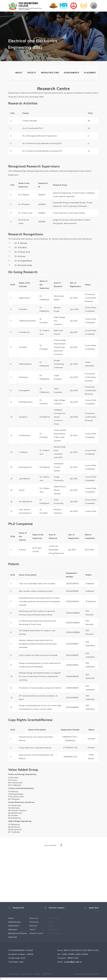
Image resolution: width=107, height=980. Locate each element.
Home (11, 60)
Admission (15, 929)
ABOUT (19, 73)
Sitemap (37, 974)
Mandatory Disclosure (20, 933)
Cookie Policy (26, 974)
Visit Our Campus (54, 910)
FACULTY (32, 73)
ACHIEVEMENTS (72, 73)
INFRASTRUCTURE (50, 73)
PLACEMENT (90, 73)
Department (16, 926)
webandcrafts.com (92, 974)
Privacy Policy (13, 974)
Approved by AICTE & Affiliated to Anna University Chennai (30, 9)
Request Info (16, 909)
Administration (17, 922)
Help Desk (15, 937)
